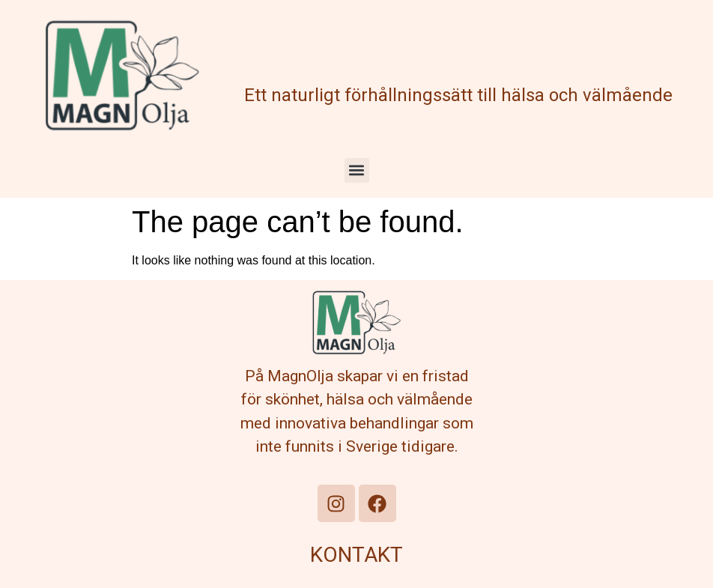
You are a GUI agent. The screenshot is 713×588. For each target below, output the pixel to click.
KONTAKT (356, 555)
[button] (357, 170)
